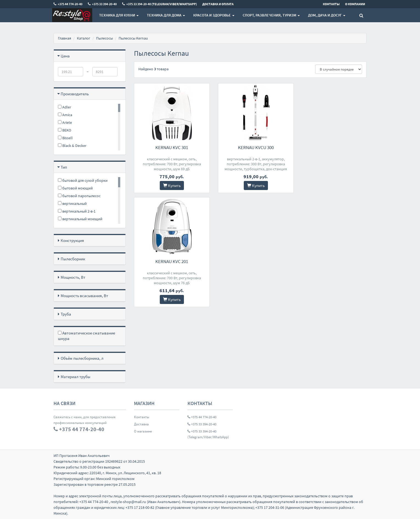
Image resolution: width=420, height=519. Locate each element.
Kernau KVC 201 (330, 147)
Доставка (141, 424)
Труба (66, 314)
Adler (65, 107)
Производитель (75, 94)
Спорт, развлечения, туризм (271, 15)
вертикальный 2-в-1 (77, 211)
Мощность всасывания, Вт (84, 296)
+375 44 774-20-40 (202, 417)
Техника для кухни (119, 15)
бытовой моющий (75, 188)
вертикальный (72, 203)
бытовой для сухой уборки (83, 180)
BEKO (65, 130)
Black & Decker (72, 146)
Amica (65, 115)
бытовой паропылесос (79, 196)
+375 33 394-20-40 (202, 424)
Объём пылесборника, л (82, 358)
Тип (64, 167)
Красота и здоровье (214, 15)
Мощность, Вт (73, 277)
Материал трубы (75, 377)
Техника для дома (166, 15)
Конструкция (72, 240)
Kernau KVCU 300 (250, 147)
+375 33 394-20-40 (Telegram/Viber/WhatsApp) (208, 434)
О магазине (143, 431)
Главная (65, 38)
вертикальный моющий (80, 219)
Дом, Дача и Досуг (327, 15)
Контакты (142, 417)
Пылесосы (104, 38)
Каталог (84, 38)
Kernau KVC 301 (170, 147)
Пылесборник (73, 259)
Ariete (65, 122)
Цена (65, 56)
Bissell (65, 138)
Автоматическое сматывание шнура (86, 336)
